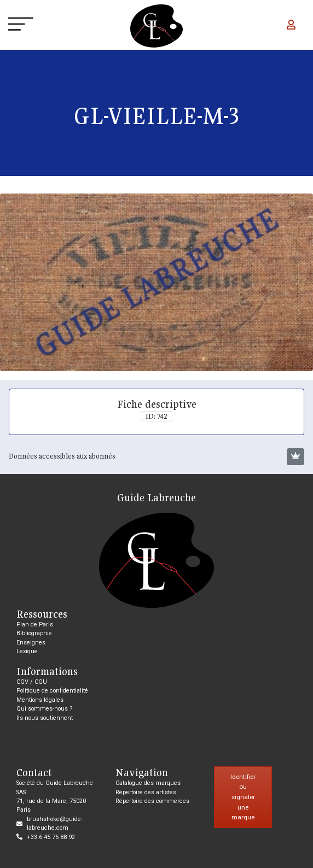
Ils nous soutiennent (45, 718)
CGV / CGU (32, 682)
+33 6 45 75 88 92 (51, 837)
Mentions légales (40, 700)
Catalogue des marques (148, 783)
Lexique (27, 651)
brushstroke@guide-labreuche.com (55, 823)
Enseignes (31, 643)
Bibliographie (34, 633)
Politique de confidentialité (52, 691)
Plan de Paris (35, 624)
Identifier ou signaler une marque (243, 797)
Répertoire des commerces (152, 801)
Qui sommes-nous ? (45, 709)
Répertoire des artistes (146, 792)
